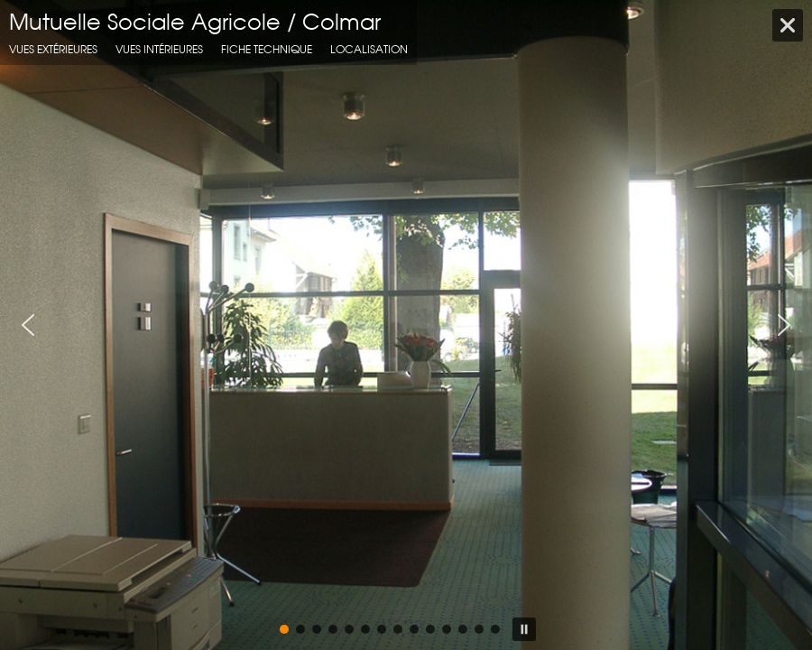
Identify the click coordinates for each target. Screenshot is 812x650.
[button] (28, 325)
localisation (369, 49)
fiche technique (267, 49)
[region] (406, 325)
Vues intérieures (159, 49)
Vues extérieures (53, 49)
